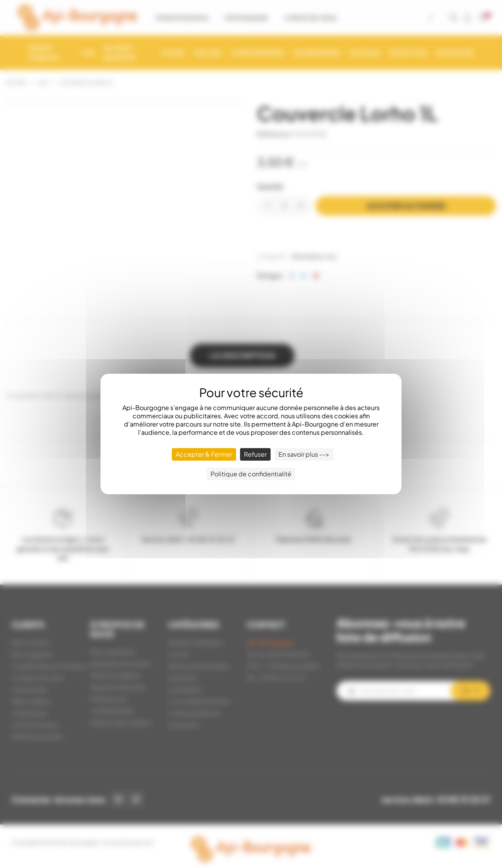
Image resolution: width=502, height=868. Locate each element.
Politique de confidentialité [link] (251, 474)
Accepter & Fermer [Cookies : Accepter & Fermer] (204, 454)
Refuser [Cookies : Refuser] (255, 454)
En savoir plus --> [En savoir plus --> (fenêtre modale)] (304, 454)
